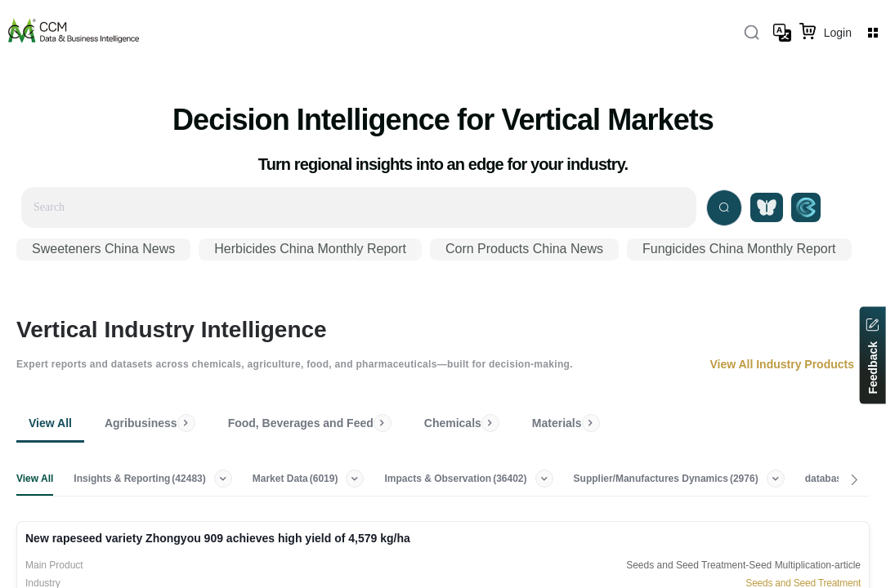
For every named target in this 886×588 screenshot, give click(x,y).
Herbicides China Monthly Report (310, 249)
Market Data (297, 479)
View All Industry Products (790, 364)
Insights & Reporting (142, 479)
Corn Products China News (524, 249)
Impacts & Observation (458, 479)
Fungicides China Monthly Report (739, 249)
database (837, 479)
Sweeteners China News (103, 249)
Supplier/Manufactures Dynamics (668, 479)
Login (838, 33)
